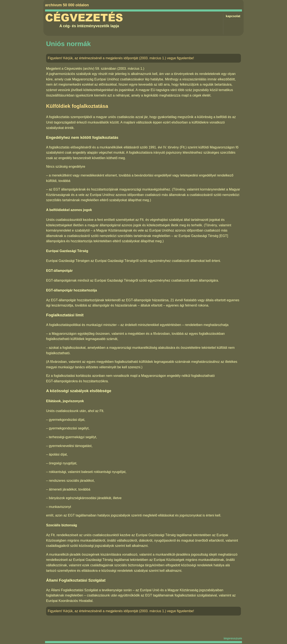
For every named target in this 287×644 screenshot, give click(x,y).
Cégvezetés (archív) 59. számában (90, 69)
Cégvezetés (84, 18)
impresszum (233, 638)
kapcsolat (233, 16)
